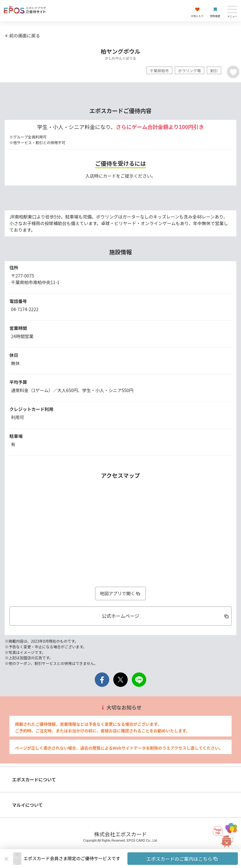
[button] (131, 859)
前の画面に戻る (22, 35)
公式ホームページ (166, 616)
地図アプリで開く (120, 593)
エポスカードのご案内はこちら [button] (182, 859)
